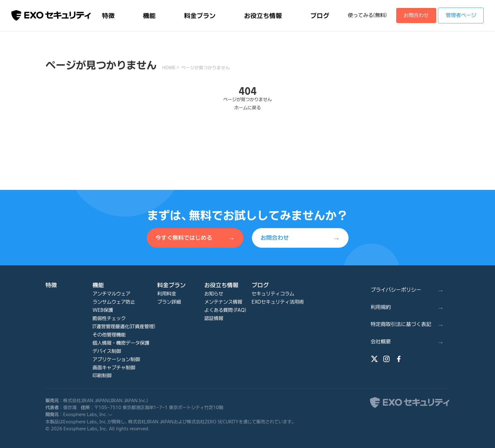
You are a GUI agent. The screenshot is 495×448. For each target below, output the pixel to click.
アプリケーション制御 (116, 359)
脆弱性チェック (109, 318)
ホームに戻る (247, 108)
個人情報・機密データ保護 (121, 343)
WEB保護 (103, 310)
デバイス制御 (107, 351)
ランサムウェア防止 (114, 302)
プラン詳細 (169, 302)
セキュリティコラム (273, 294)
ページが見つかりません (206, 68)
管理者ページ (461, 15)
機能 (98, 285)
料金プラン (171, 285)
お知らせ (214, 294)
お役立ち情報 (221, 285)
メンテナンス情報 (223, 302)
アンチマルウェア (111, 294)
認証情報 (214, 318)
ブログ (260, 285)
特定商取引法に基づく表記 (407, 324)
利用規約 (407, 307)
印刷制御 (102, 375)
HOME (169, 68)
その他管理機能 (109, 335)
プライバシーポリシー (407, 290)
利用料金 (167, 294)
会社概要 (407, 342)
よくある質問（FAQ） (226, 310)
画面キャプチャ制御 (114, 368)
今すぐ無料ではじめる (195, 238)
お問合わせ (416, 15)
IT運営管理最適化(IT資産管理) (124, 327)
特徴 (51, 285)
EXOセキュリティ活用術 (278, 302)
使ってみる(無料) (367, 15)
